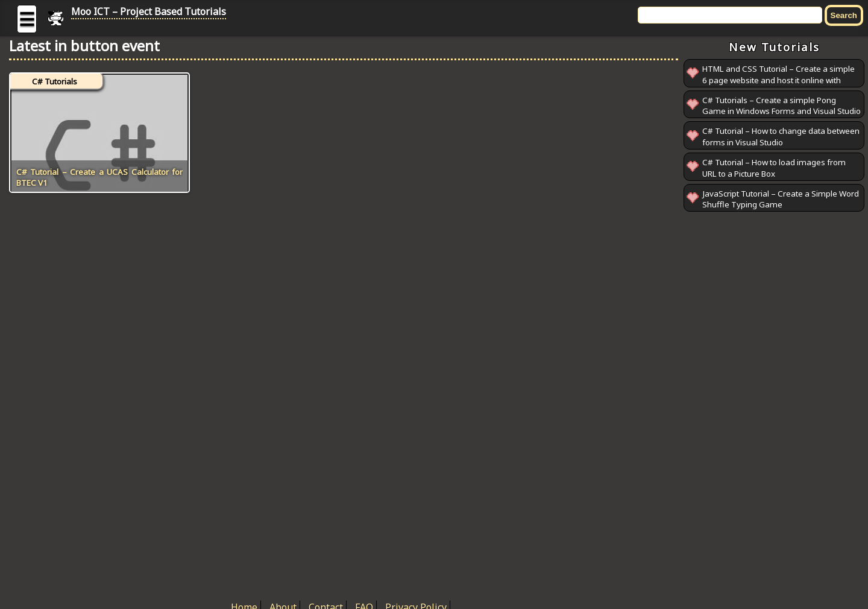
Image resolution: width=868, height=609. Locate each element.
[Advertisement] (774, 396)
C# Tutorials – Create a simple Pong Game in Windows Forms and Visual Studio (782, 106)
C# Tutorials (55, 81)
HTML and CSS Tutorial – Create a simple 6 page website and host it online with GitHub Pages (778, 80)
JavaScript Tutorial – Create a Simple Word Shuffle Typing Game (781, 199)
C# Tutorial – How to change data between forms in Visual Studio (781, 137)
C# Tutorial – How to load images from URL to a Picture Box (774, 168)
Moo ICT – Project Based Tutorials (149, 11)
